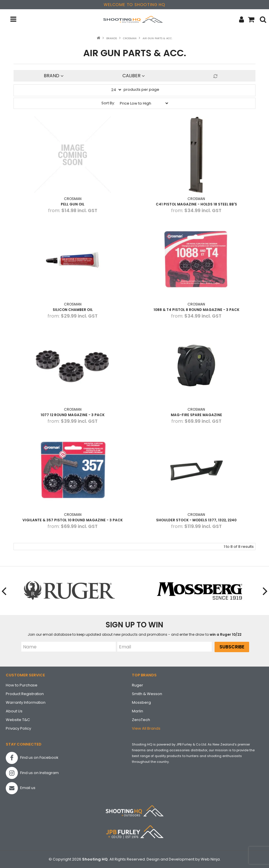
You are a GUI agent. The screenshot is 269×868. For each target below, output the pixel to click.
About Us (14, 711)
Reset (215, 76)
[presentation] (4, 591)
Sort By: (108, 103)
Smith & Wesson (147, 694)
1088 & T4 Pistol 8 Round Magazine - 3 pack (196, 310)
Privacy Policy (18, 728)
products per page (141, 89)
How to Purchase (22, 685)
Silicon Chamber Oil (73, 310)
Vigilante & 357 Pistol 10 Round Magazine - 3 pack (73, 520)
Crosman (130, 38)
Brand (53, 76)
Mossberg (141, 702)
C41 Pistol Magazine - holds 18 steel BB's (196, 204)
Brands (112, 38)
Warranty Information (26, 702)
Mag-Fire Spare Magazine (196, 415)
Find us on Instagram (32, 773)
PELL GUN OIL (73, 204)
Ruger (138, 685)
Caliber (133, 76)
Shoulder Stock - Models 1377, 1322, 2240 (196, 520)
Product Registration (25, 694)
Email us (21, 788)
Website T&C (18, 720)
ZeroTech (141, 720)
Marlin (138, 711)
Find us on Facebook (32, 758)
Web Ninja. (211, 859)
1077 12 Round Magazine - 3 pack (73, 415)
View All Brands (146, 728)
